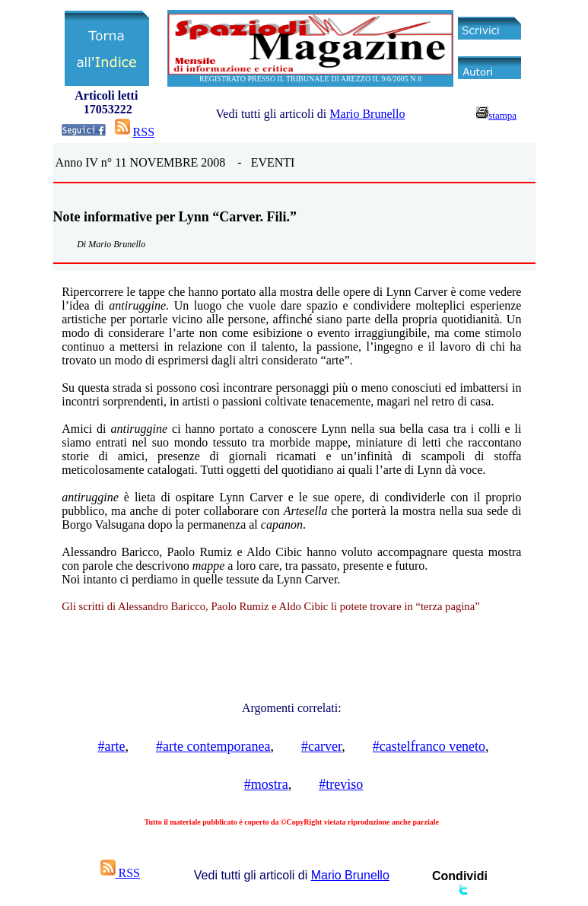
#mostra (266, 784)
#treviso (341, 784)
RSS (144, 132)
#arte (112, 746)
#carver (321, 746)
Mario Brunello (367, 114)
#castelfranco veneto (429, 746)
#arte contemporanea (213, 746)
